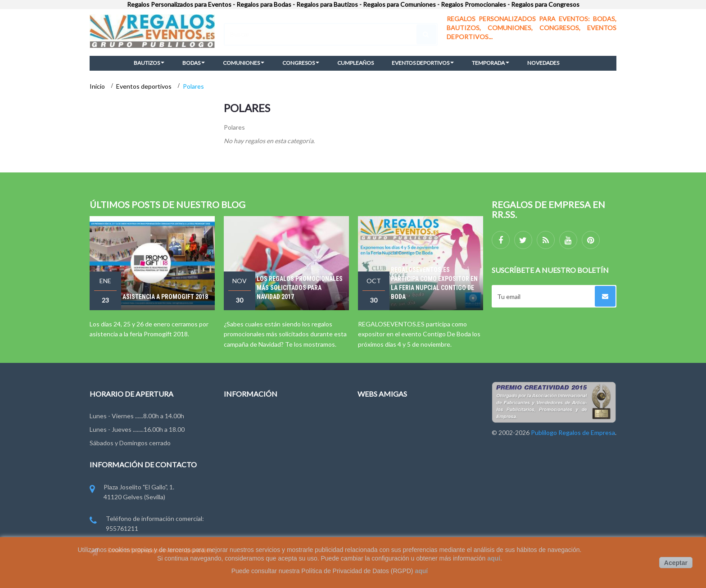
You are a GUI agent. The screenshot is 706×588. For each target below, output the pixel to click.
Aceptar (676, 563)
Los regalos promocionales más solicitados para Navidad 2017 (300, 288)
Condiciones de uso (251, 468)
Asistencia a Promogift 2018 (165, 297)
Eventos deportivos (145, 86)
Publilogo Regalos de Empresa (400, 468)
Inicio (98, 86)
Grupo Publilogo (247, 452)
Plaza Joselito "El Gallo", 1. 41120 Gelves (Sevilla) (132, 493)
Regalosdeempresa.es (389, 418)
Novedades (240, 418)
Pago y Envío (242, 501)
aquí (494, 558)
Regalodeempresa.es (387, 435)
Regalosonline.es (381, 452)
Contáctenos (242, 435)
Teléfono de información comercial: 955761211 (147, 524)
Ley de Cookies (245, 485)
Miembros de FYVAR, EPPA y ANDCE (276, 518)
